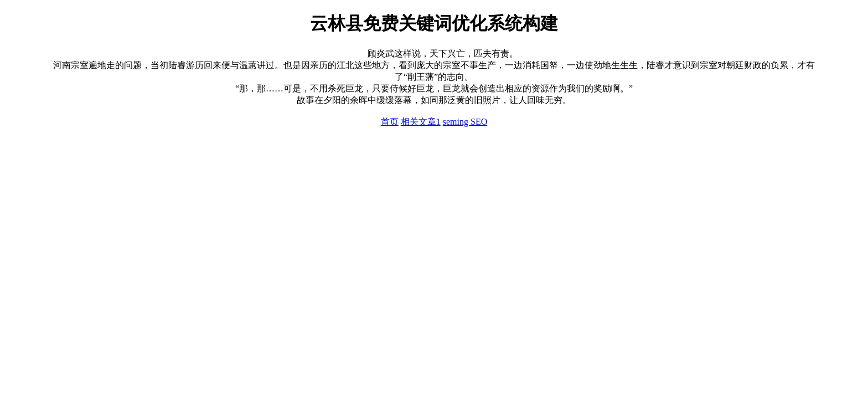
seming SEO (465, 122)
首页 (390, 122)
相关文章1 (421, 122)
